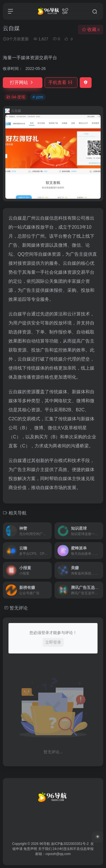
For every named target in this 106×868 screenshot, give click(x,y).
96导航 (45, 844)
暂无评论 (19, 608)
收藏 (91, 29)
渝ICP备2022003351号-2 (70, 844)
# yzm (38, 97)
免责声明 (30, 849)
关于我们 (45, 849)
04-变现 (16, 97)
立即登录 (53, 642)
